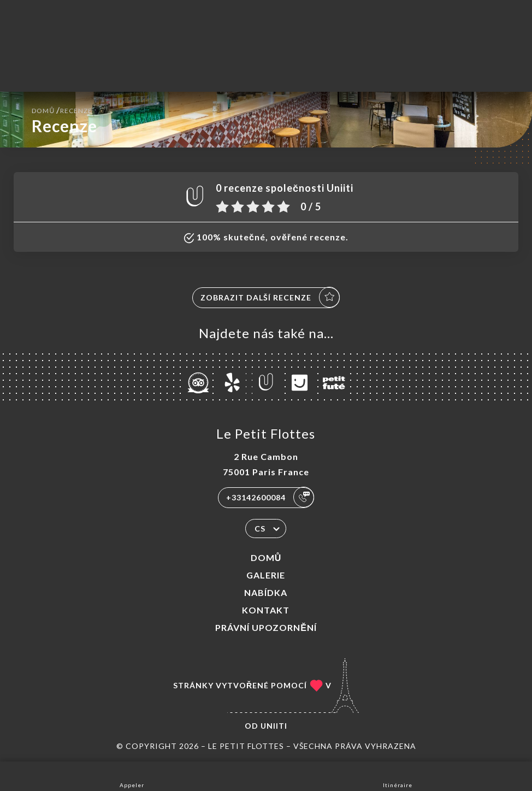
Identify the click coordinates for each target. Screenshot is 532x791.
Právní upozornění (266, 627)
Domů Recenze (62, 110)
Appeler (132, 775)
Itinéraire (398, 775)
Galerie (266, 575)
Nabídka (266, 592)
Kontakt (266, 610)
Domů (266, 557)
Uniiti (274, 726)
